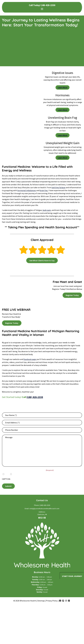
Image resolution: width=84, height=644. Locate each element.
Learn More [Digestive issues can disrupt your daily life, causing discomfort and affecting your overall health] (63, 87)
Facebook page (30, 359)
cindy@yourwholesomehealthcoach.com (44, 509)
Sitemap (41, 601)
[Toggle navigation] (42, 9)
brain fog (44, 190)
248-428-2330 (48, 5)
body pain (47, 210)
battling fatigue (58, 187)
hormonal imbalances (27, 190)
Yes (6, 474)
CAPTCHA (6, 479)
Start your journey (72, 576)
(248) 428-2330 (35, 397)
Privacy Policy (52, 601)
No (14, 474)
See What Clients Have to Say (42, 260)
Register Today (72, 295)
